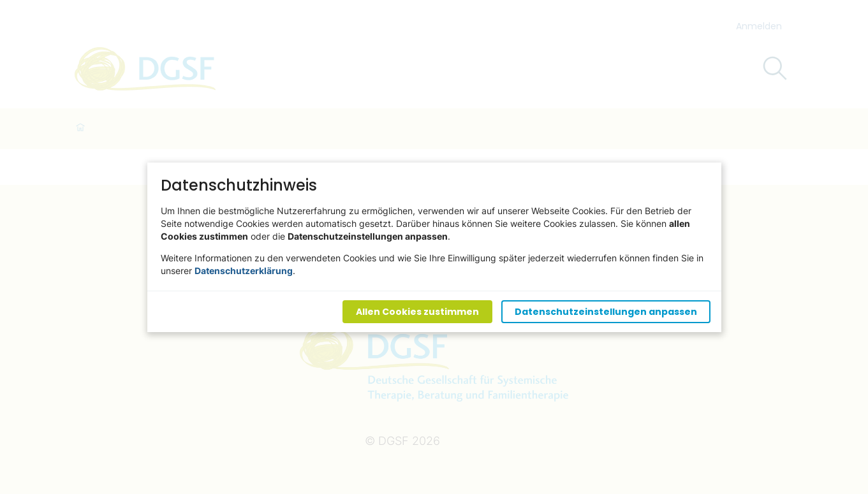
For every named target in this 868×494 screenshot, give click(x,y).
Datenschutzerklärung (244, 270)
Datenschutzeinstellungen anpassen (605, 311)
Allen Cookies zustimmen (417, 311)
